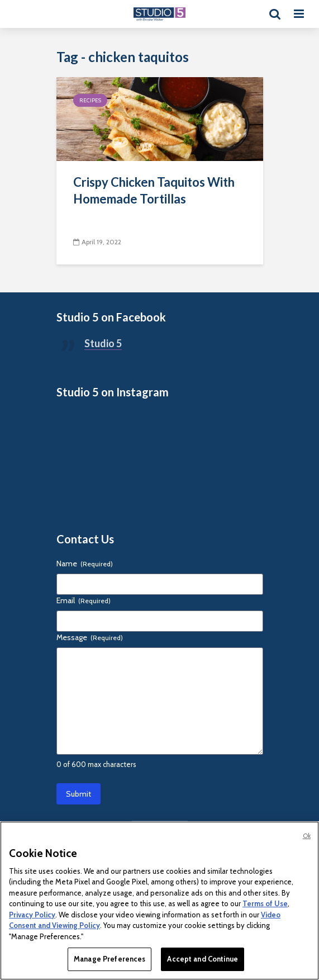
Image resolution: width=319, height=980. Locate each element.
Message (90, 637)
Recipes (90, 100)
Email (84, 600)
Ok (307, 836)
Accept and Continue (202, 959)
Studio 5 (103, 343)
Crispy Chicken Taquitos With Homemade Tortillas (154, 190)
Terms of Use (265, 903)
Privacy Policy (32, 915)
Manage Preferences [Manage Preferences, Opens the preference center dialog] (109, 959)
